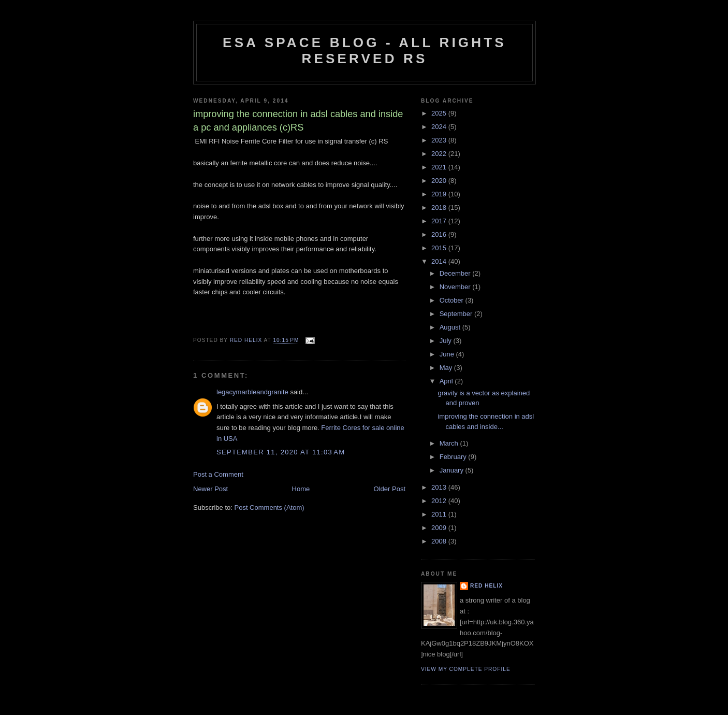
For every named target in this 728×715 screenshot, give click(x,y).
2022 (440, 154)
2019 (440, 194)
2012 (440, 501)
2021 (440, 167)
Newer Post (210, 489)
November (456, 287)
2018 (440, 208)
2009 (440, 528)
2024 (440, 127)
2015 (440, 248)
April (447, 381)
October (453, 300)
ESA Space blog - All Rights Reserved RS (365, 51)
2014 (440, 261)
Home (301, 489)
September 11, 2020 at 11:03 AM (281, 452)
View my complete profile (466, 669)
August (451, 327)
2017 (440, 221)
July (447, 341)
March (450, 443)
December (456, 273)
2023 (440, 140)
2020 (440, 181)
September (457, 314)
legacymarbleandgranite (252, 392)
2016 (440, 234)
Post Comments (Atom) (270, 507)
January (453, 470)
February (454, 457)
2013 (440, 487)
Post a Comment (218, 474)
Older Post (390, 489)
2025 (440, 113)
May (447, 368)
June (448, 354)
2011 (440, 514)
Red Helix (486, 586)
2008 (440, 541)
